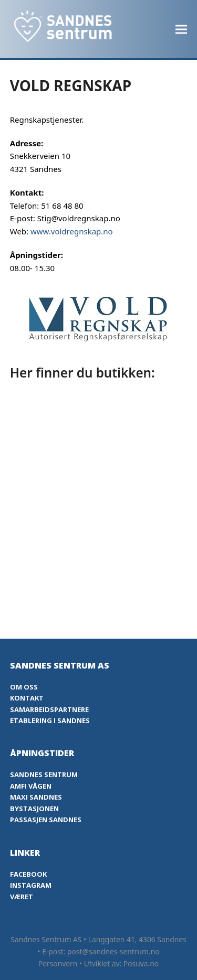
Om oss (24, 687)
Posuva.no (141, 963)
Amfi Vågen (31, 786)
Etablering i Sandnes (50, 720)
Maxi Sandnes (36, 797)
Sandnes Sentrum (44, 774)
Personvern (58, 963)
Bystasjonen (34, 809)
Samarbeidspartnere (49, 709)
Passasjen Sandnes (46, 820)
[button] (181, 29)
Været (22, 897)
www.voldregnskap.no (72, 231)
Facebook (28, 874)
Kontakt (27, 698)
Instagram (31, 885)
